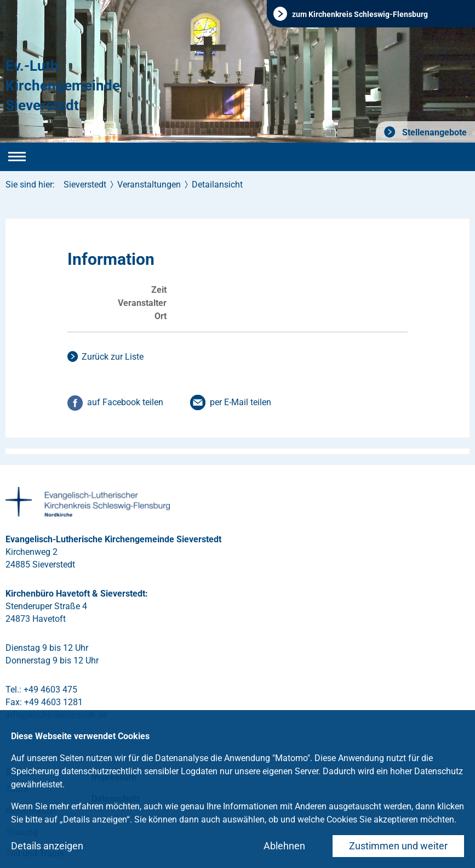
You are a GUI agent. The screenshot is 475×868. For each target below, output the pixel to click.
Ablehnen (284, 846)
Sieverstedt (85, 185)
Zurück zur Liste (113, 357)
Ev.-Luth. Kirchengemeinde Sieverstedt (63, 86)
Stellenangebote (433, 132)
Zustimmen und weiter (398, 846)
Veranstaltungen (149, 185)
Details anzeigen (47, 846)
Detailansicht (217, 185)
